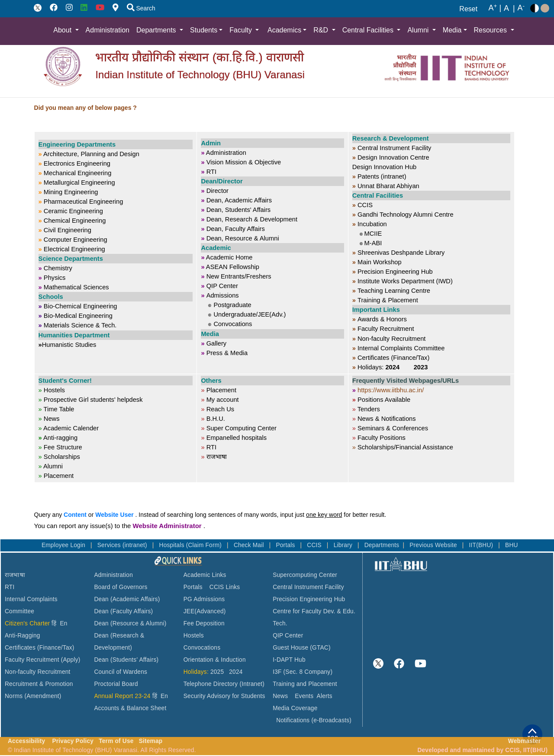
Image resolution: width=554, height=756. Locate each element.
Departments (157, 30)
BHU (512, 545)
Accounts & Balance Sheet (130, 708)
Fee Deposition (204, 623)
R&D (322, 30)
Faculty (242, 30)
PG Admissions (204, 599)
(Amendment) (43, 696)
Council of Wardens (121, 672)
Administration (108, 30)
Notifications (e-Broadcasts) (314, 720)
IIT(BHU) (482, 545)
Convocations (202, 648)
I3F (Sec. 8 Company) (303, 672)
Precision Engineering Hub (309, 599)
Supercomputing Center (305, 575)
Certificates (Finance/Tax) (40, 648)
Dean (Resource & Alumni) (130, 623)
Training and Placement (305, 684)
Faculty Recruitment (32, 660)
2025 (217, 672)
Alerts (325, 696)
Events (304, 696)
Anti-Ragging (23, 636)
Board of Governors (121, 587)
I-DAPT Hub (289, 660)
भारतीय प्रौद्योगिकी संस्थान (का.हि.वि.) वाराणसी (199, 57)
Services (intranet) (123, 545)
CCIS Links (225, 587)
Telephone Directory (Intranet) (224, 684)
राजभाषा (15, 575)
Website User (114, 515)
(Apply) (71, 660)
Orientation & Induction (215, 660)
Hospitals (173, 545)
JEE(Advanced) (205, 611)
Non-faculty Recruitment (38, 672)
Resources (491, 30)
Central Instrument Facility (308, 587)
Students (204, 30)
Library (344, 545)
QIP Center (288, 636)
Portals (286, 545)
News (280, 696)
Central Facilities (369, 30)
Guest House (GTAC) (302, 648)
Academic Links (205, 575)
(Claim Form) (205, 545)
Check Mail (250, 545)
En (64, 623)
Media (452, 30)
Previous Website (434, 545)
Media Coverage (295, 708)
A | (495, 8)
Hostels (194, 636)
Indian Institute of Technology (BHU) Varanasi (200, 75)
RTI (10, 587)
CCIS (315, 545)
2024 (236, 672)
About (63, 30)
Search (141, 8)
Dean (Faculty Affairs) (123, 611)
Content (75, 515)
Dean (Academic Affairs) (127, 599)
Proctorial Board (116, 684)
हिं (54, 623)
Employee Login (64, 545)
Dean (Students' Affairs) (126, 660)
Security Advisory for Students (224, 696)
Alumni (419, 30)
